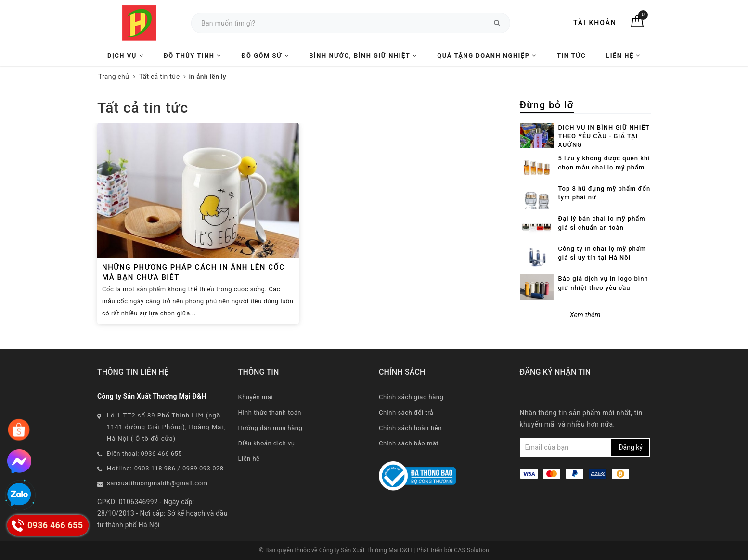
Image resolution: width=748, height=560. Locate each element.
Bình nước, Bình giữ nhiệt (363, 56)
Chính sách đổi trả (406, 412)
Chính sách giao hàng (411, 397)
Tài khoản (595, 23)
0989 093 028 (203, 468)
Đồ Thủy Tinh (193, 56)
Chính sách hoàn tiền (410, 428)
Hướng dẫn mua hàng (271, 428)
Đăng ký (631, 447)
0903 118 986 (155, 468)
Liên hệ (623, 56)
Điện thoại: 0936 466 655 (144, 453)
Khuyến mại (256, 397)
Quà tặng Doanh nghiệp (487, 56)
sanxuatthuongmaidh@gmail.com (157, 483)
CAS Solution (471, 550)
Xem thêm (585, 315)
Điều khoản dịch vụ (267, 443)
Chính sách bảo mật (409, 443)
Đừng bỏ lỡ (547, 105)
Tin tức (571, 56)
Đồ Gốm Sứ (265, 56)
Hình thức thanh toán (270, 412)
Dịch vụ (125, 56)
